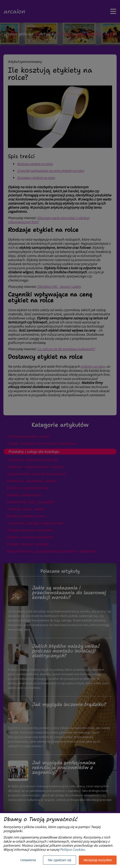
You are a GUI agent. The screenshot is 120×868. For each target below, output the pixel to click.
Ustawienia (28, 860)
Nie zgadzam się (60, 860)
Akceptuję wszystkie (98, 860)
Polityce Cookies (72, 850)
